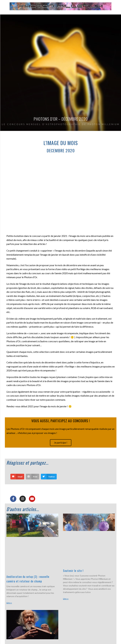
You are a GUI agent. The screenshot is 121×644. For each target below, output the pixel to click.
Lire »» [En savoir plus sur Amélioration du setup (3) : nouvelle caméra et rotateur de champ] (9, 603)
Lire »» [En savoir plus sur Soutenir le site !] (66, 599)
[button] (17, 477)
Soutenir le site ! (73, 571)
